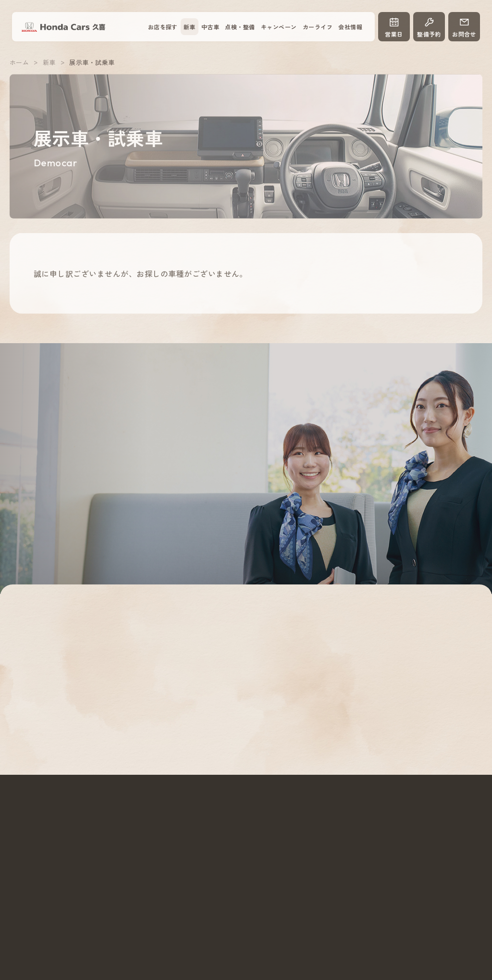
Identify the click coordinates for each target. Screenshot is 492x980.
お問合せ (464, 27)
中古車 (210, 27)
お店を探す (163, 27)
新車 (190, 27)
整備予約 (429, 27)
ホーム (19, 66)
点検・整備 (240, 27)
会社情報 (350, 27)
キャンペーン (279, 27)
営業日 (394, 27)
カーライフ (318, 27)
